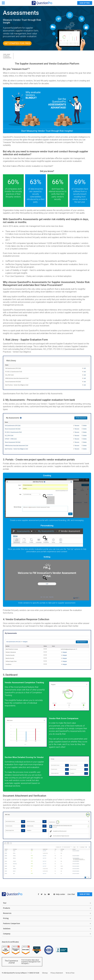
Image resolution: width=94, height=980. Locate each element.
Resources (7, 913)
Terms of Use (70, 973)
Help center (59, 894)
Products (7, 908)
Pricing (6, 918)
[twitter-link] (41, 894)
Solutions (7, 929)
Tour (5, 903)
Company (7, 934)
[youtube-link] (48, 894)
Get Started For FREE (17, 43)
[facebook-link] (38, 894)
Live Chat (71, 894)
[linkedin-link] (45, 894)
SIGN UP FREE (85, 3)
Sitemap (45, 973)
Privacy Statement (57, 973)
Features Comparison (12, 924)
